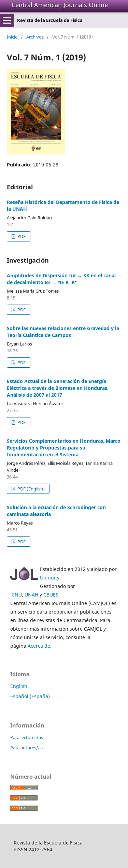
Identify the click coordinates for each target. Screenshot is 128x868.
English (19, 686)
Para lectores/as (27, 737)
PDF (21, 236)
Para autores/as (26, 748)
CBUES (51, 595)
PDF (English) (31, 489)
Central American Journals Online (60, 5)
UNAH (31, 595)
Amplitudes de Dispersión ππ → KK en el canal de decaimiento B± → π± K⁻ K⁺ (61, 279)
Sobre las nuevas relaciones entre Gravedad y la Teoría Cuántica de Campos (63, 332)
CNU (17, 595)
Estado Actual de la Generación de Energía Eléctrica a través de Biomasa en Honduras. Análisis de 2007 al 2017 (58, 388)
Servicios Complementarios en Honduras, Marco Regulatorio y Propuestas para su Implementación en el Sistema (64, 448)
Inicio (12, 37)
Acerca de (39, 646)
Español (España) (30, 696)
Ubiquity (50, 578)
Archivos (35, 37)
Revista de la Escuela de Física (50, 20)
